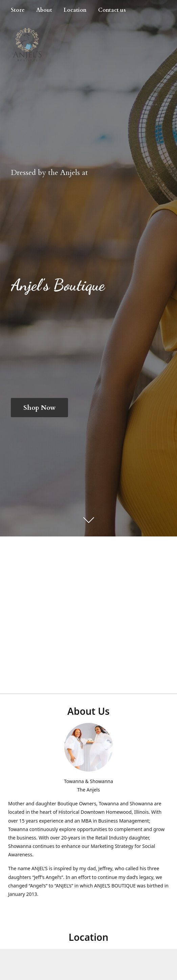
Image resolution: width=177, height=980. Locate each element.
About (44, 10)
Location (75, 10)
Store (18, 10)
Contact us (112, 10)
